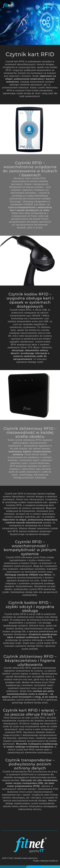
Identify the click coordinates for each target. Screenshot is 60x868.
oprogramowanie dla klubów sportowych (30, 222)
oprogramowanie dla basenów (32, 225)
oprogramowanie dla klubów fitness (30, 219)
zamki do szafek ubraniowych (24, 472)
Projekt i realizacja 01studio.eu (45, 861)
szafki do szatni (11, 726)
